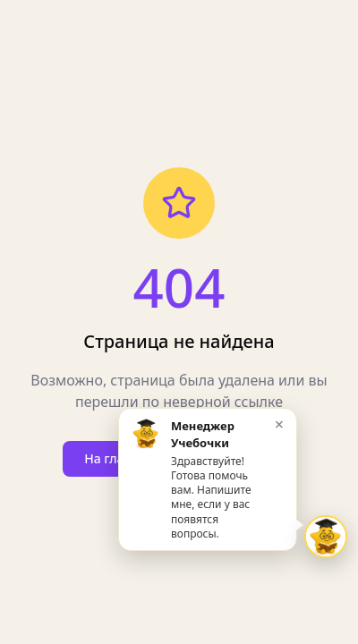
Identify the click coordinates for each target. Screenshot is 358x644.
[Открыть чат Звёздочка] (326, 537)
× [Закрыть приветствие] (279, 424)
